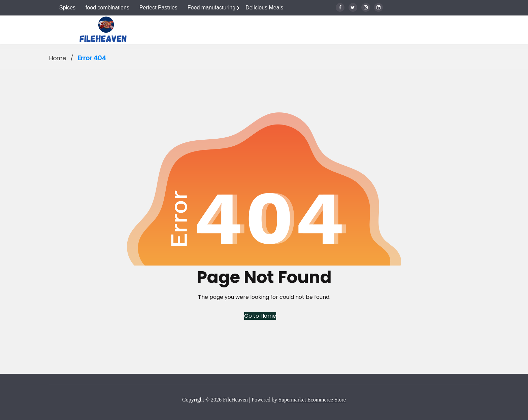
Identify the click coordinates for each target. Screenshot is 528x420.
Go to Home (260, 316)
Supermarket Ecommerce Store (312, 400)
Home (57, 58)
